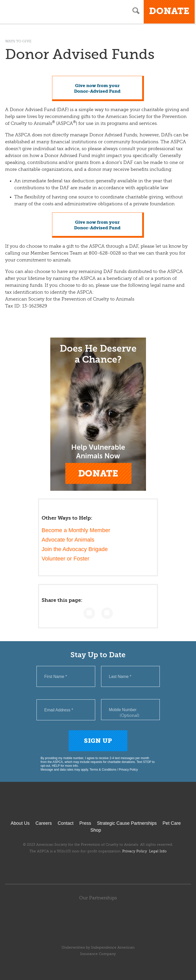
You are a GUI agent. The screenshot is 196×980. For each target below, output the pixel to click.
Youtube (98, 867)
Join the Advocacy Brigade (75, 549)
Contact (66, 823)
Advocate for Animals (68, 540)
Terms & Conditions (103, 770)
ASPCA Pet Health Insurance (98, 935)
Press (85, 823)
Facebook (71, 867)
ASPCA (98, 806)
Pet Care (172, 823)
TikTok (125, 867)
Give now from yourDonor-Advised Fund (97, 88)
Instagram (111, 867)
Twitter (85, 867)
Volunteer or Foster (65, 559)
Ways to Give (18, 41)
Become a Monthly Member (76, 530)
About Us (20, 823)
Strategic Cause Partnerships (127, 823)
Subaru (98, 914)
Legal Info (158, 851)
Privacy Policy (128, 770)
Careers (44, 823)
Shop (96, 830)
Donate (169, 11)
